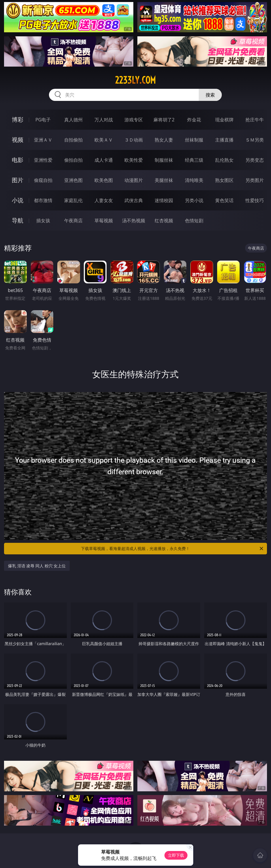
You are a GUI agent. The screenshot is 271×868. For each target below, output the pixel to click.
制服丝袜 (164, 160)
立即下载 (176, 855)
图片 (18, 180)
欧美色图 (104, 180)
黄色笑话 (224, 200)
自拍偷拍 (73, 140)
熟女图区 (224, 180)
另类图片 (255, 180)
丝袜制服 (194, 140)
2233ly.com (135, 80)
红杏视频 (164, 221)
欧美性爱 (134, 160)
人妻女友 (104, 200)
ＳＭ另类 (255, 140)
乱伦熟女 (224, 160)
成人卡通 (104, 160)
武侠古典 (134, 200)
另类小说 (194, 200)
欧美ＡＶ (104, 140)
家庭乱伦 (73, 200)
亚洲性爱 (43, 160)
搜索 (210, 95)
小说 (18, 200)
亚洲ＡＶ (43, 140)
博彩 (18, 119)
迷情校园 (164, 200)
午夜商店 (73, 221)
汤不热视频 (134, 221)
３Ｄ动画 (134, 140)
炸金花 (194, 120)
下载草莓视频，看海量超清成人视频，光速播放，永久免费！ (172, 549)
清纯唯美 (194, 180)
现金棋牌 (224, 120)
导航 (18, 220)
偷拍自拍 (73, 160)
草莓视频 (104, 221)
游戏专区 (134, 120)
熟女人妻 (164, 140)
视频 (18, 140)
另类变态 (255, 160)
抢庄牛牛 (255, 120)
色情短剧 (194, 221)
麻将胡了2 (164, 120)
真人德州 (73, 120)
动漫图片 (134, 180)
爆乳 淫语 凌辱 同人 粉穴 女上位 (37, 566)
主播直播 (224, 140)
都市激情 (43, 200)
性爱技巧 (255, 200)
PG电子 (43, 120)
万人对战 (104, 120)
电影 (18, 160)
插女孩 (43, 221)
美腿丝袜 (164, 180)
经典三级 (194, 160)
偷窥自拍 (43, 180)
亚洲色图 (73, 180)
